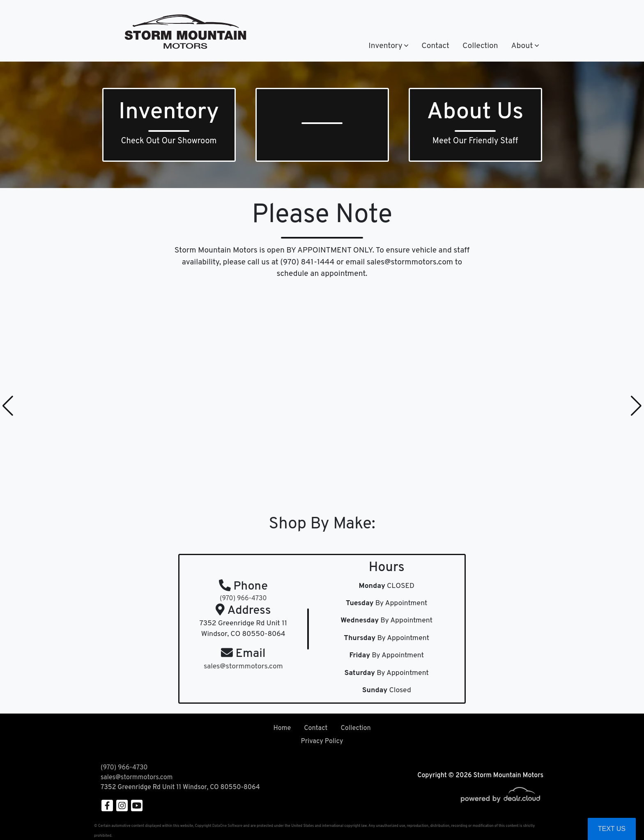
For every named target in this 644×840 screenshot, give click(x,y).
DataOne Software (227, 826)
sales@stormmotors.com (137, 778)
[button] (388, 46)
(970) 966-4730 (317, 16)
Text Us (612, 829)
